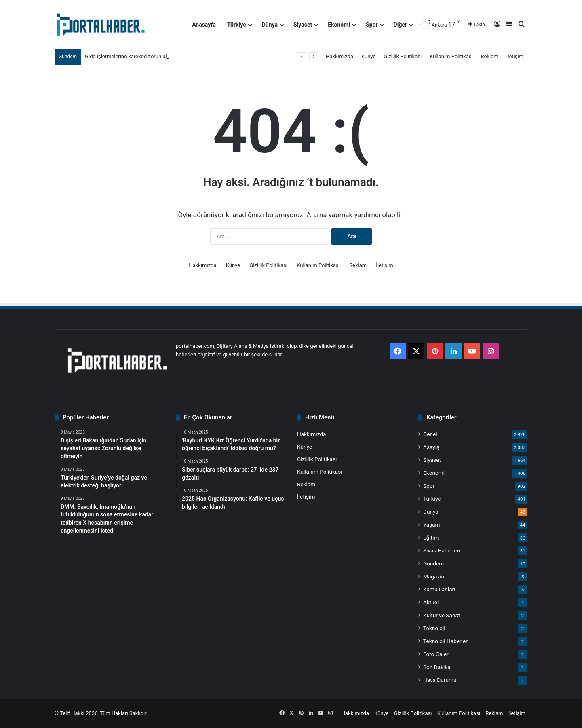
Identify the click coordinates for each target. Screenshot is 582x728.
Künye (368, 56)
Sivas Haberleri (442, 550)
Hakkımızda (339, 56)
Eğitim (431, 538)
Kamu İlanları (439, 589)
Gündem (433, 563)
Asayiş (431, 447)
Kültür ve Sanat (442, 615)
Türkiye (237, 25)
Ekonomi (339, 25)
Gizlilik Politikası (403, 56)
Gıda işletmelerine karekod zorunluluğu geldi (136, 56)
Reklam (490, 56)
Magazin (434, 576)
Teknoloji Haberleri (446, 641)
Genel (430, 434)
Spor (372, 25)
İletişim (515, 56)
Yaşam (432, 525)
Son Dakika (437, 667)
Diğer (401, 25)
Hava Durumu (440, 680)
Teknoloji (434, 628)
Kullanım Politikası (451, 56)
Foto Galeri (436, 654)
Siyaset (303, 25)
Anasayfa (204, 25)
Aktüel (431, 602)
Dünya (270, 25)
